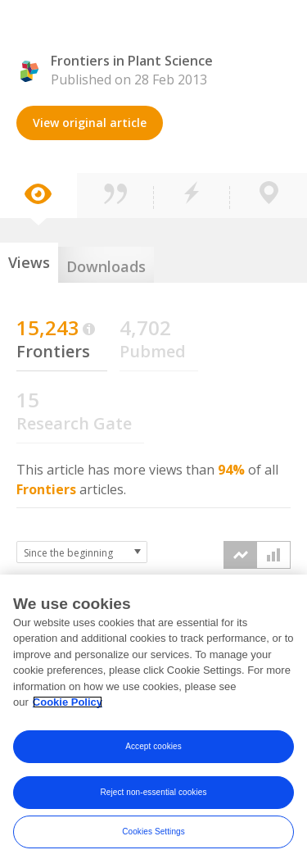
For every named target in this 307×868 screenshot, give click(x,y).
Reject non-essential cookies (153, 793)
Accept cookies (153, 747)
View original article (90, 123)
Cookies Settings (153, 832)
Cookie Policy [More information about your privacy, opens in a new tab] (68, 704)
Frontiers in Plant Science (132, 61)
